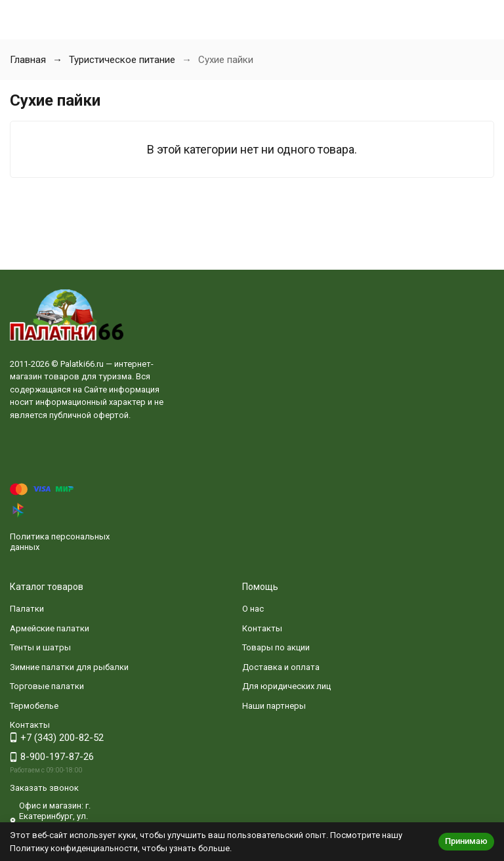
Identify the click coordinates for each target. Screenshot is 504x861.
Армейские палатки (50, 628)
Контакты (262, 628)
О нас (253, 609)
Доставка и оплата (281, 667)
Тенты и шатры (40, 647)
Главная (28, 60)
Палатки (27, 609)
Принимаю (466, 841)
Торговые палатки (47, 686)
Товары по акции (276, 647)
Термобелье (34, 706)
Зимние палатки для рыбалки (69, 667)
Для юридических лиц (286, 686)
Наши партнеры (274, 706)
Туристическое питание (122, 60)
